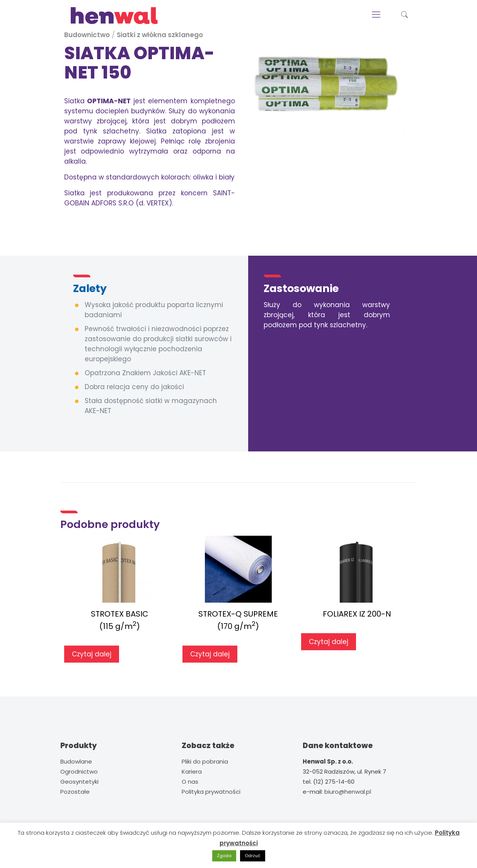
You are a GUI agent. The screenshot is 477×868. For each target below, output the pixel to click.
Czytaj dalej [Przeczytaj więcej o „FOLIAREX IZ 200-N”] (329, 642)
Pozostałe (75, 792)
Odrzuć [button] (253, 856)
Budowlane (76, 761)
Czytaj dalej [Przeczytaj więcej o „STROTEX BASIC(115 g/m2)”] (92, 654)
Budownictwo (87, 35)
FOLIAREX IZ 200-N (357, 614)
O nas (190, 782)
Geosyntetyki (79, 782)
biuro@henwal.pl (348, 792)
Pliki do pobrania (205, 761)
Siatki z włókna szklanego (160, 35)
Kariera (192, 771)
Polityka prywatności (211, 792)
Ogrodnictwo (79, 771)
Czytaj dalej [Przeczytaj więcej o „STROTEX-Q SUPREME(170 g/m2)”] (210, 654)
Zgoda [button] (224, 856)
